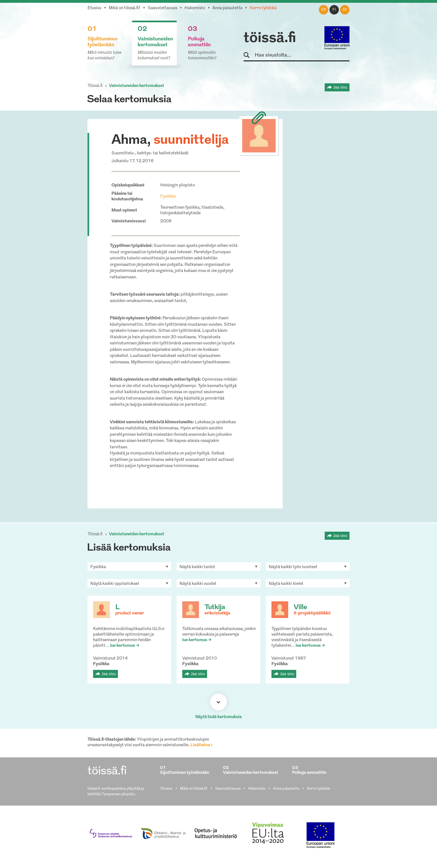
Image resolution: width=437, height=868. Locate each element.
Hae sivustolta (249, 55)
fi (334, 10)
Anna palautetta (227, 8)
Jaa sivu (340, 87)
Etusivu (94, 8)
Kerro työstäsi (263, 8)
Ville (300, 607)
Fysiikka (168, 197)
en (324, 10)
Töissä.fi (95, 86)
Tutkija (215, 607)
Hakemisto (195, 8)
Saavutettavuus (162, 8)
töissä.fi (270, 38)
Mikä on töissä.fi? (125, 8)
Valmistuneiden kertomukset (137, 86)
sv (345, 10)
